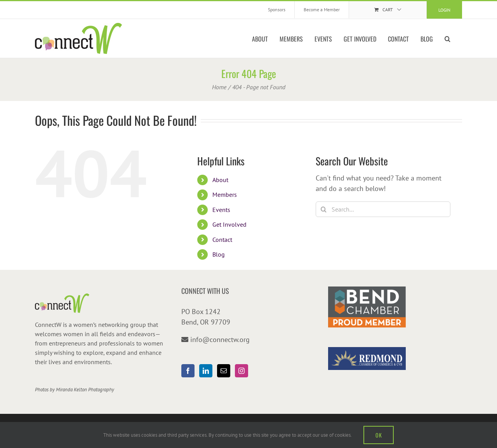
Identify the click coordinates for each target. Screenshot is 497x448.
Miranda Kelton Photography (85, 390)
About (220, 180)
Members (225, 194)
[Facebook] (188, 371)
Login (444, 10)
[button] (447, 38)
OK (379, 435)
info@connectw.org (220, 339)
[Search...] (383, 209)
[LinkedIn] (206, 371)
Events (221, 210)
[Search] (323, 209)
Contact (222, 240)
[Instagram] (242, 371)
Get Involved (229, 224)
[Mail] (224, 371)
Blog (219, 254)
